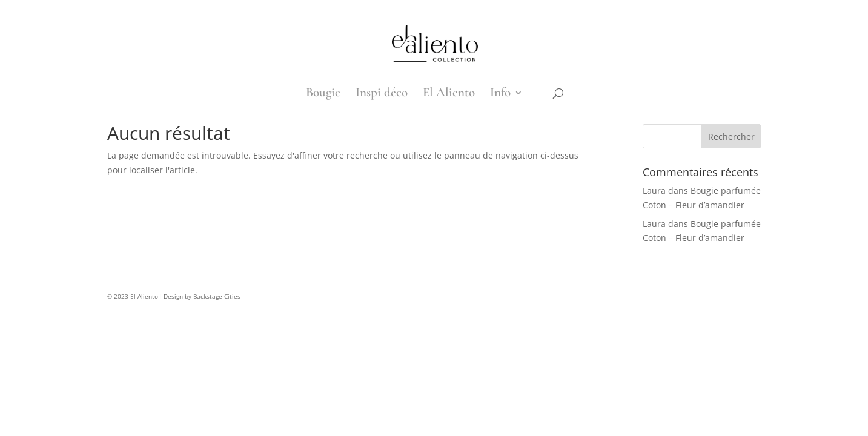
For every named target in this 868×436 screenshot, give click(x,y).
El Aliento (449, 94)
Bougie (323, 94)
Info (500, 94)
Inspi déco (382, 94)
